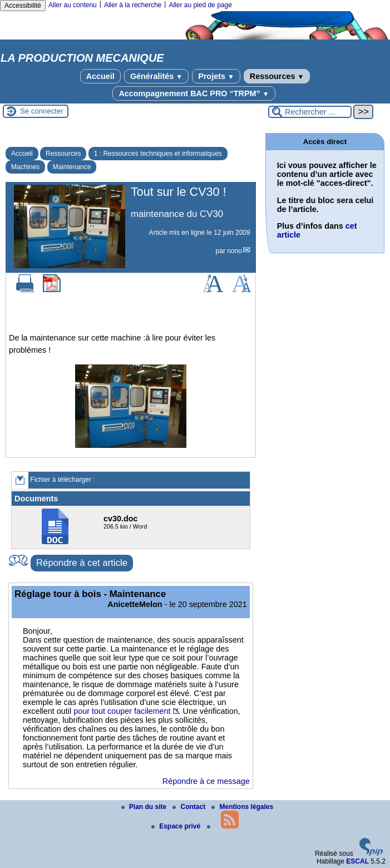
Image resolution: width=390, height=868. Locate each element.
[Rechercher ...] (310, 112)
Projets (216, 76)
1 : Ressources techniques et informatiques (158, 154)
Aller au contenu (73, 5)
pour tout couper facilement (122, 711)
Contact (190, 807)
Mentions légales (242, 807)
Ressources (277, 76)
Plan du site (145, 807)
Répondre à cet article (82, 563)
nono (235, 251)
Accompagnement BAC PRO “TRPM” (194, 93)
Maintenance (72, 167)
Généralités (156, 76)
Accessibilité (23, 6)
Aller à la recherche (133, 5)
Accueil (100, 76)
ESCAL (357, 861)
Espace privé (177, 826)
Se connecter (42, 111)
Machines (25, 167)
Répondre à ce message (206, 781)
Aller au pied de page (200, 5)
